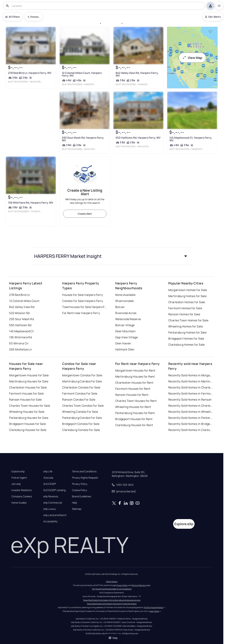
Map (113, 638)
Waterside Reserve (128, 319)
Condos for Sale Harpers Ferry (83, 301)
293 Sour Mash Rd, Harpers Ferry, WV (83, 139)
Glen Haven (123, 343)
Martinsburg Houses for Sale (29, 381)
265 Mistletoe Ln (20, 349)
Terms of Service (139, 585)
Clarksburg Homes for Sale (187, 345)
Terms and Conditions (84, 471)
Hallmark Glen (125, 349)
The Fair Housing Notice (153, 607)
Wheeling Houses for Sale (27, 412)
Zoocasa (48, 478)
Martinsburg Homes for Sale (187, 296)
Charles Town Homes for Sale (188, 320)
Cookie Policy (80, 490)
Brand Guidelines (82, 496)
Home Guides (19, 503)
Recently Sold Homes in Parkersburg (191, 418)
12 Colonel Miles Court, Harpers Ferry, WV (82, 74)
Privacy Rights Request (85, 478)
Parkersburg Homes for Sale (187, 332)
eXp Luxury (50, 509)
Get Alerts (213, 17)
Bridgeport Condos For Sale (81, 424)
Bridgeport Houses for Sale (27, 424)
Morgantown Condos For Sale (82, 375)
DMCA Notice (112, 582)
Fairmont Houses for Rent (133, 389)
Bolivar (120, 307)
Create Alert (85, 214)
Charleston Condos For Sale (81, 387)
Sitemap (77, 509)
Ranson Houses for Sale (25, 400)
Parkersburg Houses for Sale (29, 418)
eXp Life (48, 471)
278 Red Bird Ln (20, 295)
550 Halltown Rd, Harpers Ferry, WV (138, 138)
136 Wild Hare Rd (20, 337)
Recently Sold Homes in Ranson (190, 400)
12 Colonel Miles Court (24, 301)
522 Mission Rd (19, 313)
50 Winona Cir (19, 343)
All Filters (13, 17)
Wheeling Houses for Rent (133, 407)
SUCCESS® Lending (54, 490)
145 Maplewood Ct (21, 331)
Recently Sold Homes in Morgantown (191, 375)
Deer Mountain (126, 331)
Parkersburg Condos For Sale (82, 418)
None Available (125, 295)
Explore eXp (18, 471)
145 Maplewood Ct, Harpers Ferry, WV (191, 139)
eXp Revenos (51, 496)
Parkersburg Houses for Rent (135, 413)
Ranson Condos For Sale (79, 400)
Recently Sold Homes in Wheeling (191, 412)
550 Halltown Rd (20, 325)
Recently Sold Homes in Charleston (191, 387)
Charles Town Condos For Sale (83, 406)
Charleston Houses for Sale (28, 387)
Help (74, 503)
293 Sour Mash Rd (21, 319)
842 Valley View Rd (22, 307)
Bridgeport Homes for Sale (186, 339)
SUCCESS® (50, 484)
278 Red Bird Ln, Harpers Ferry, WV (30, 73)
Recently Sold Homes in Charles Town (191, 406)
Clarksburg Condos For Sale (81, 430)
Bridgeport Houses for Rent (134, 419)
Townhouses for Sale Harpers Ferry (85, 307)
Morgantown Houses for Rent (135, 370)
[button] (112, 256)
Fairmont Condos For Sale (80, 393)
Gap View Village (126, 337)
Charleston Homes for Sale (187, 302)
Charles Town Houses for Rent (136, 401)
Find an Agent (19, 478)
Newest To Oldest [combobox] (35, 17)
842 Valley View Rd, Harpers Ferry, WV (137, 74)
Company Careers (22, 496)
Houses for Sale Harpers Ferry (83, 295)
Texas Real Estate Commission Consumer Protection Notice (112, 604)
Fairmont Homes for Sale (185, 308)
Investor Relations (22, 490)
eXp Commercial (53, 503)
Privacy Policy (80, 484)
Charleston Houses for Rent (134, 383)
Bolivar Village (125, 325)
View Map (192, 58)
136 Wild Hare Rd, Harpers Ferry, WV (31, 203)
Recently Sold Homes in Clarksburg (191, 430)
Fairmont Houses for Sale (26, 393)
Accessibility (50, 521)
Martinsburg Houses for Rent (135, 377)
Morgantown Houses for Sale (29, 375)
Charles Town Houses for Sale (30, 406)
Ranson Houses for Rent (132, 395)
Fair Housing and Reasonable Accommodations (112, 589)
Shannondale (125, 301)
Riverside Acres (126, 313)
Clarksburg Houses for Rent (134, 425)
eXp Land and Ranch (55, 515)
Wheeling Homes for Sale (186, 326)
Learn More (154, 611)
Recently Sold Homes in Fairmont (191, 393)
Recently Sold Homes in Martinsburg (191, 381)
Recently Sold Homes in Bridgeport (191, 424)
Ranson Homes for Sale (184, 314)
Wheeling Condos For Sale (80, 412)
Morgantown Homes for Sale (188, 290)
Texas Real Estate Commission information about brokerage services (112, 600)
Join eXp (16, 484)
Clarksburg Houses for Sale (28, 430)
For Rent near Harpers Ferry (81, 313)
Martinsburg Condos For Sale (82, 381)
